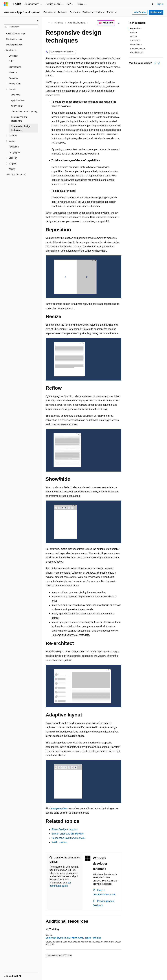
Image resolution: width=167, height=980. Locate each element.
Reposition (136, 29)
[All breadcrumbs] (48, 23)
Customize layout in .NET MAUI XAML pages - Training (73, 938)
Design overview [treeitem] (14, 39)
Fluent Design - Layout (64, 829)
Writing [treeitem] (12, 169)
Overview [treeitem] (13, 56)
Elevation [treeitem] (13, 72)
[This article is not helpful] (159, 63)
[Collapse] (37, 20)
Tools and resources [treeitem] (16, 175)
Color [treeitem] (11, 61)
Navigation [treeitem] (14, 147)
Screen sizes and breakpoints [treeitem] (19, 119)
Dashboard (156, 12)
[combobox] (21, 27)
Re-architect (136, 45)
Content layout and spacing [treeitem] (24, 111)
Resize (133, 32)
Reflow (133, 37)
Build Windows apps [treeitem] (16, 34)
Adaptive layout (138, 48)
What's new (140, 12)
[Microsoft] (6, 4)
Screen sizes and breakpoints (68, 834)
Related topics (137, 52)
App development (76, 23)
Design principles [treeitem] (14, 45)
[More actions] (119, 23)
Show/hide (135, 41)
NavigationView (59, 809)
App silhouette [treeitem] (18, 100)
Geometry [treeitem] (13, 78)
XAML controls (59, 842)
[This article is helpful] (155, 63)
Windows (59, 23)
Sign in (160, 4)
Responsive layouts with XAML (68, 838)
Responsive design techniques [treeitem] (21, 128)
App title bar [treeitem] (17, 106)
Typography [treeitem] (14, 152)
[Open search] (152, 4)
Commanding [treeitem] (15, 67)
